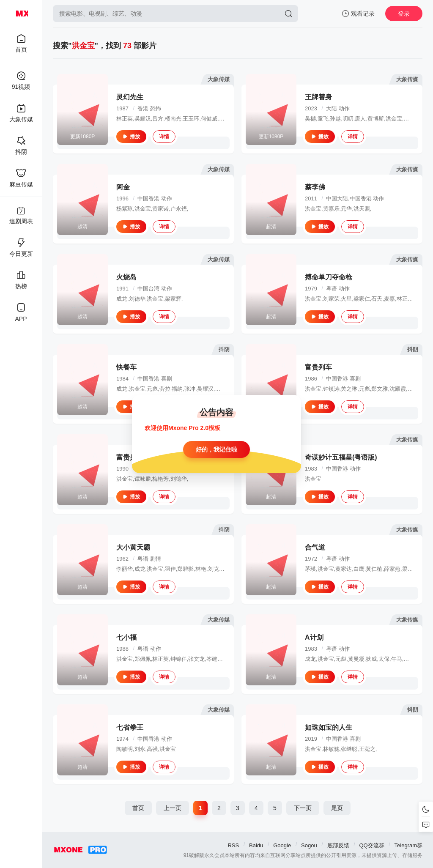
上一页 (173, 808)
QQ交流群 (371, 845)
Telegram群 (408, 845)
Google (282, 845)
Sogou (309, 845)
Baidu (256, 845)
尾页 (337, 808)
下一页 (303, 808)
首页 (138, 808)
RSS (233, 845)
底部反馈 (338, 845)
